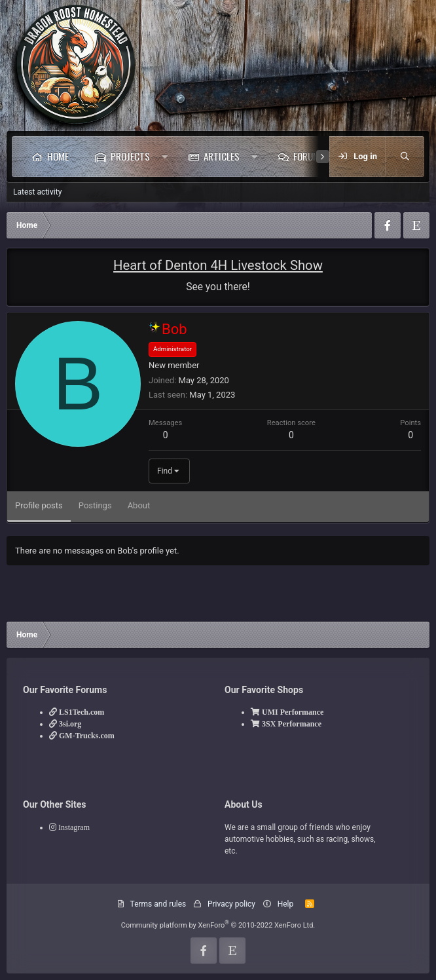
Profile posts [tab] (39, 505)
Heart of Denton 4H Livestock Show (218, 265)
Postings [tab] (95, 505)
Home (58, 156)
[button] (165, 157)
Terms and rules (158, 904)
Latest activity (37, 192)
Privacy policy (231, 904)
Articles (222, 156)
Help (286, 904)
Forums (309, 156)
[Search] (405, 157)
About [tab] (139, 505)
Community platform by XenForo (218, 925)
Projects (130, 156)
